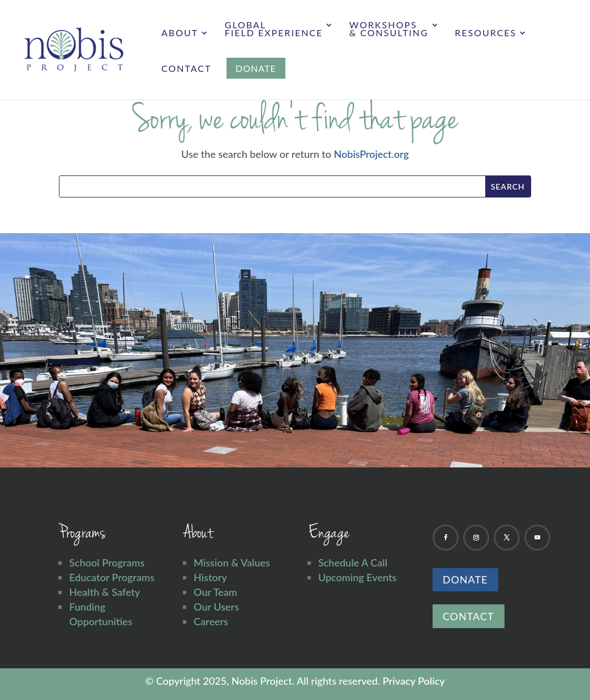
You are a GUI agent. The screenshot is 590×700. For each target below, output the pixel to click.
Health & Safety (104, 592)
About (180, 33)
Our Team (215, 592)
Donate (465, 579)
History (210, 577)
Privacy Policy (414, 681)
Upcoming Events (357, 577)
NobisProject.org (371, 154)
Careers (211, 621)
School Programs (107, 562)
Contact (187, 69)
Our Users (216, 607)
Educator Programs (112, 577)
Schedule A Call (353, 562)
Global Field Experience (274, 29)
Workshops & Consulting (389, 29)
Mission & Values (232, 562)
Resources (486, 33)
